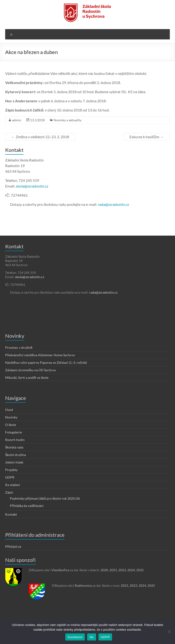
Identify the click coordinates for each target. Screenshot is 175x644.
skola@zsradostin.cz (32, 186)
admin (17, 120)
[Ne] (169, 632)
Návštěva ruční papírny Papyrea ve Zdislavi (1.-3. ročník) (46, 362)
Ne (91, 637)
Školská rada (14, 447)
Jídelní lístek (14, 462)
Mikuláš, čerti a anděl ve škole (27, 378)
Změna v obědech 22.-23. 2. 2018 (40, 137)
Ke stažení (13, 485)
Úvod (9, 410)
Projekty (11, 470)
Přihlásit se (13, 546)
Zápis (9, 492)
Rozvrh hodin (15, 440)
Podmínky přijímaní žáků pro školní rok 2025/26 (45, 498)
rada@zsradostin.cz (113, 204)
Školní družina (16, 455)
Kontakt (11, 514)
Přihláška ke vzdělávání (27, 506)
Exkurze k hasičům (147, 137)
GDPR (10, 477)
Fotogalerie (14, 432)
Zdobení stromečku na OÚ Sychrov (31, 370)
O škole (11, 425)
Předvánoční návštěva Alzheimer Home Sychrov (40, 355)
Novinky (11, 417)
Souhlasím (75, 637)
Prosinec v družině (19, 347)
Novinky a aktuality (68, 120)
